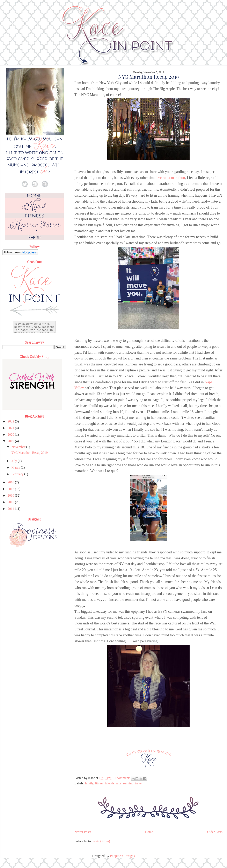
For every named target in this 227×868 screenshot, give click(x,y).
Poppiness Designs (122, 856)
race (119, 783)
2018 (11, 482)
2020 (11, 435)
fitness (99, 783)
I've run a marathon (171, 178)
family (89, 783)
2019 (11, 441)
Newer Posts (83, 832)
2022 (11, 421)
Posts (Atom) (101, 841)
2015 (11, 502)
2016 (11, 495)
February (18, 474)
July (15, 461)
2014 (11, 509)
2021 (11, 428)
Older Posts (215, 832)
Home (149, 832)
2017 (11, 489)
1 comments (122, 778)
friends (110, 783)
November (19, 447)
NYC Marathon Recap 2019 (149, 76)
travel (139, 783)
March (16, 467)
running (128, 783)
